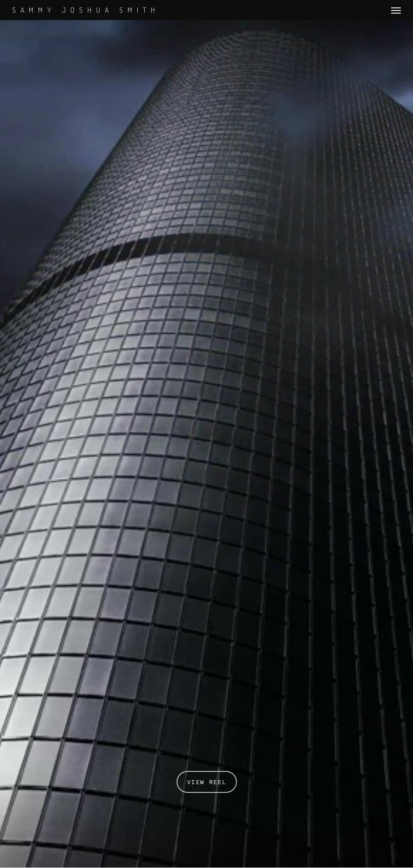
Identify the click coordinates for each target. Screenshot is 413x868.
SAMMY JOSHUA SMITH (86, 10)
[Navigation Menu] (396, 10)
